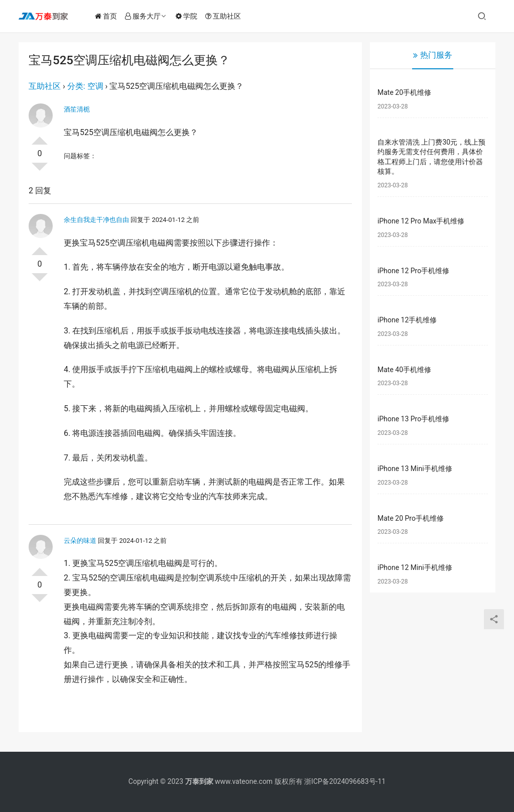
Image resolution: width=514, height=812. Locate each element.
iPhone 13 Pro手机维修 (413, 419)
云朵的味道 (80, 541)
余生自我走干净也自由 (96, 220)
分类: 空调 (85, 86)
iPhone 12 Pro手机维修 (413, 271)
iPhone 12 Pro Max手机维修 (421, 221)
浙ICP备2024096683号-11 (345, 781)
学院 (188, 16)
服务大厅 (145, 16)
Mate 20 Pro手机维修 (411, 518)
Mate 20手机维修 (404, 92)
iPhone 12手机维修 (407, 320)
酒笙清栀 (77, 109)
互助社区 (225, 16)
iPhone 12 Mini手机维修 (415, 567)
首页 (108, 16)
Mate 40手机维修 (404, 370)
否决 (40, 171)
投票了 (40, 137)
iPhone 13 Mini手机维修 (415, 469)
